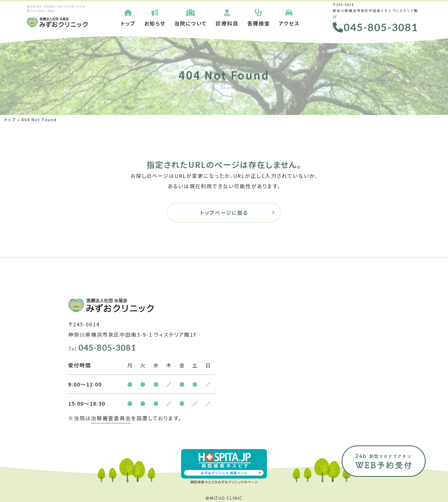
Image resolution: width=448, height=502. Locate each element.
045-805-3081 (375, 27)
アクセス (289, 17)
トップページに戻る (224, 213)
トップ (128, 17)
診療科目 (227, 17)
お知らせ (155, 17)
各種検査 (259, 17)
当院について (191, 17)
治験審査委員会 (111, 418)
